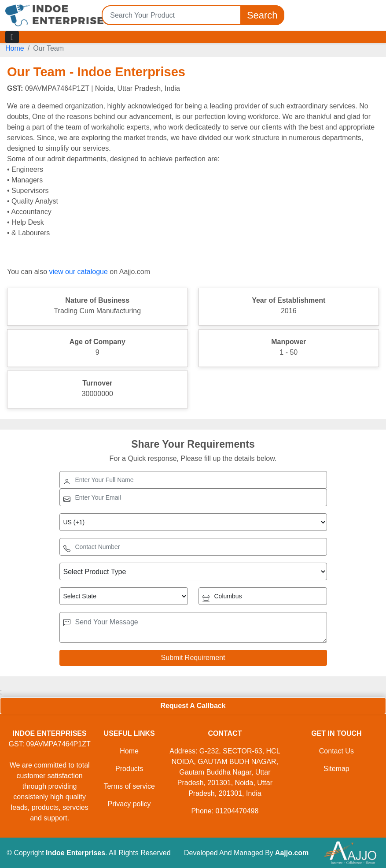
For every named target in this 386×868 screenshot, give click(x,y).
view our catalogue (78, 272)
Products (129, 769)
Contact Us (336, 751)
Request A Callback (193, 706)
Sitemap (336, 769)
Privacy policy (129, 804)
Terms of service (129, 786)
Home (15, 48)
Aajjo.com (292, 853)
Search (262, 15)
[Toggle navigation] (12, 37)
